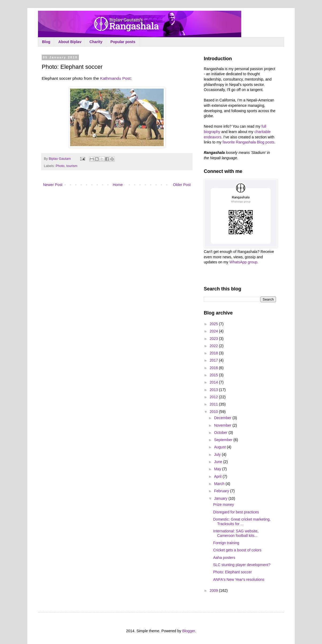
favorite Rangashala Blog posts (248, 142)
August (220, 447)
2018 (214, 353)
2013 (214, 390)
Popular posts (123, 42)
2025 (214, 324)
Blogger (188, 631)
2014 (214, 382)
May (218, 469)
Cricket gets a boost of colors (237, 550)
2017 (214, 360)
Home (118, 185)
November (223, 425)
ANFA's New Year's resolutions (239, 579)
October (221, 433)
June (218, 462)
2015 (214, 375)
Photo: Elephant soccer (233, 572)
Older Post (182, 185)
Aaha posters (224, 558)
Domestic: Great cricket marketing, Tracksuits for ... (242, 522)
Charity (96, 42)
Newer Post (53, 185)
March (220, 484)
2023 (214, 339)
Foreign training (226, 543)
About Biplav (70, 42)
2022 (214, 346)
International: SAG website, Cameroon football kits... (236, 533)
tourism (72, 166)
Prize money (224, 505)
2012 (214, 397)
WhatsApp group (243, 262)
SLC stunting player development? (242, 565)
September (224, 440)
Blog (46, 42)
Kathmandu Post (115, 78)
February (222, 491)
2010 (214, 412)
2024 (214, 331)
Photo (60, 166)
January (221, 498)
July (218, 454)
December (223, 418)
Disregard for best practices (236, 512)
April (218, 476)
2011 (214, 404)
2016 (214, 368)
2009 (214, 590)
